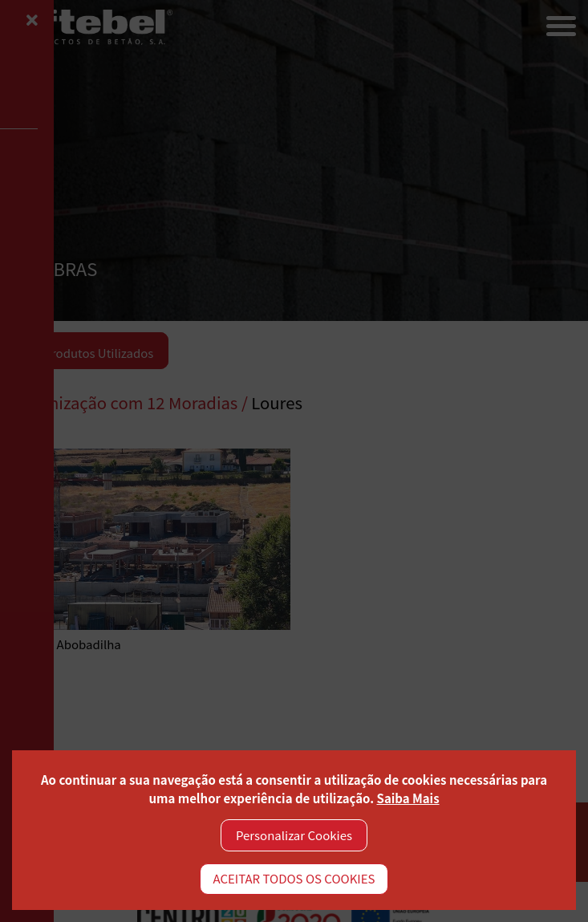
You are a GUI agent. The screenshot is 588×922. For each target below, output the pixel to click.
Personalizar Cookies (294, 835)
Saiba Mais (408, 798)
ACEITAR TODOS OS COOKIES (294, 878)
